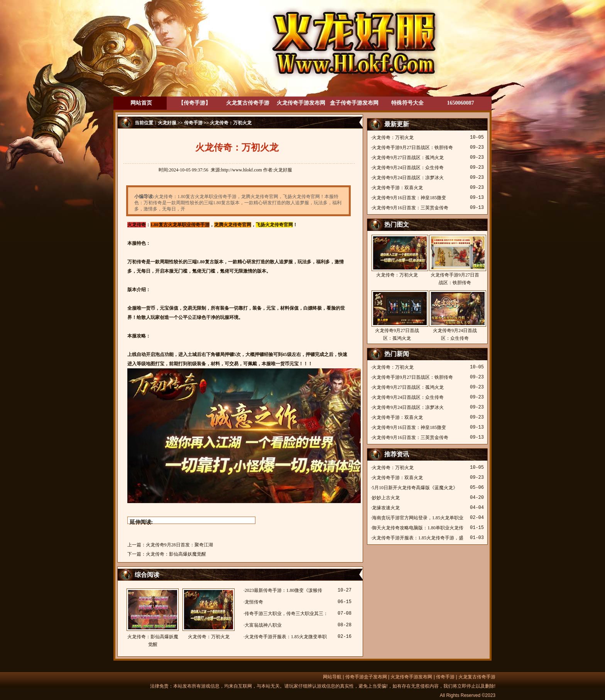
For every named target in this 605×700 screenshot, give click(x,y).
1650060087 (461, 103)
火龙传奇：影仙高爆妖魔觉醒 (176, 554)
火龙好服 (167, 123)
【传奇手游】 (194, 103)
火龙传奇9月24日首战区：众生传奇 (408, 168)
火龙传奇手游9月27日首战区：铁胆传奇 (412, 147)
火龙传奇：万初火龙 (209, 614)
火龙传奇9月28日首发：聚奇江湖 (179, 545)
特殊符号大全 (407, 103)
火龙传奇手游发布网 (301, 103)
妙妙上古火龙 (386, 498)
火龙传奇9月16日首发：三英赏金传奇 (410, 208)
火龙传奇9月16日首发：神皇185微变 (409, 198)
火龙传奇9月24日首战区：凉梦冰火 (408, 178)
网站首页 (141, 103)
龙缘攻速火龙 (386, 508)
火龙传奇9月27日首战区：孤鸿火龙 (408, 158)
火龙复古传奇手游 (248, 103)
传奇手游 (193, 123)
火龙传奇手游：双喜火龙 (397, 188)
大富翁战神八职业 (263, 625)
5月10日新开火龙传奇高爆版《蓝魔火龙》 (415, 488)
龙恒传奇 (254, 602)
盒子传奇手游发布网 (354, 103)
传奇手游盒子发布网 (366, 677)
